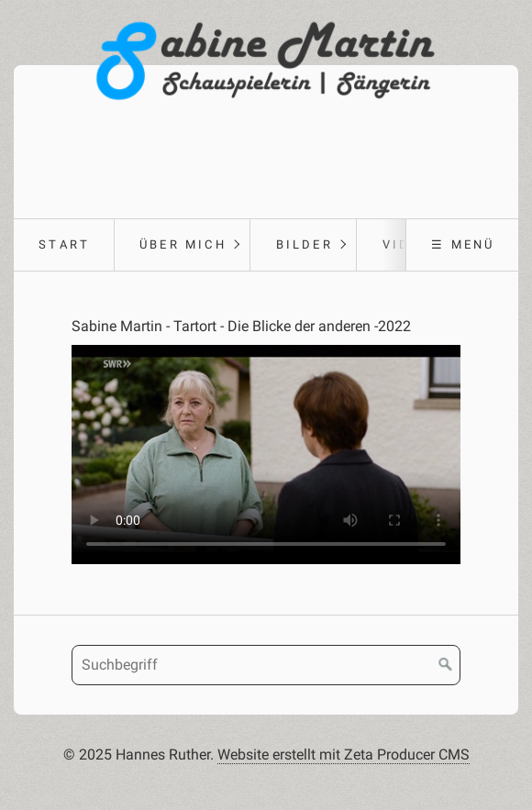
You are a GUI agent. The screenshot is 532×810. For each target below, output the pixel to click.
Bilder (305, 244)
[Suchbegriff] (266, 665)
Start (64, 244)
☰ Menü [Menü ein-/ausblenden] (463, 244)
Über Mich (183, 244)
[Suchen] (446, 665)
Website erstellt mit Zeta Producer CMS (344, 755)
